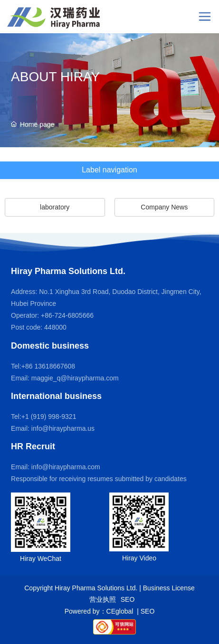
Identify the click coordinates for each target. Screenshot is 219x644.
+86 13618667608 (48, 366)
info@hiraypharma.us (63, 428)
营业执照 (103, 599)
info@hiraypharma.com (66, 467)
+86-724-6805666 (66, 315)
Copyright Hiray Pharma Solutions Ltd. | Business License (109, 588)
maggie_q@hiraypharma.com (75, 378)
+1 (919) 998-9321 (49, 417)
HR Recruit (33, 446)
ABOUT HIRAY (55, 77)
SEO (128, 599)
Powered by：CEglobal (100, 611)
